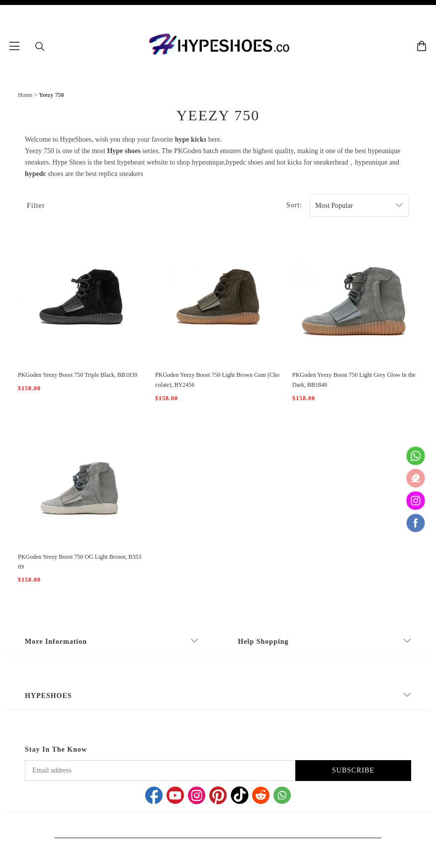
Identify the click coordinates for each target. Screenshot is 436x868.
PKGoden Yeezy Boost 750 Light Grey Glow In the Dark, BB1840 (354, 380)
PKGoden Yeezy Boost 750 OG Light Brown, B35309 (80, 562)
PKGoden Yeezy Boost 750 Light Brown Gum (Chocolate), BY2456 (217, 380)
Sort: (294, 205)
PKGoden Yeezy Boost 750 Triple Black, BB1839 (78, 375)
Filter (36, 206)
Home (25, 95)
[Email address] (160, 771)
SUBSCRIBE (353, 770)
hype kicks (191, 139)
